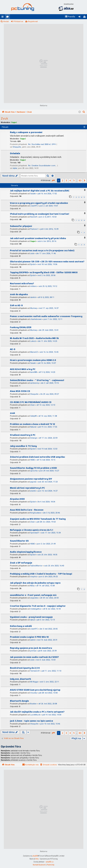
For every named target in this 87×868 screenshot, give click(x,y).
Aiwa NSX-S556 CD (20, 391)
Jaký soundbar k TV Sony (23, 446)
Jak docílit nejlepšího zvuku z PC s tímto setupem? (37, 712)
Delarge (34, 438)
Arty (37, 859)
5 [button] (74, 180)
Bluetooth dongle (19, 701)
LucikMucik (35, 715)
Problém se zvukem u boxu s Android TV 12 (32, 424)
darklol (33, 297)
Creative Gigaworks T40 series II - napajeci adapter (38, 606)
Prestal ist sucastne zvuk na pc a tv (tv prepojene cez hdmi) (42, 251)
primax (33, 651)
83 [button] (80, 180)
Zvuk (4, 118)
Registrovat (33, 22)
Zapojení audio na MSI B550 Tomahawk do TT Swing (38, 519)
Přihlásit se (18, 22)
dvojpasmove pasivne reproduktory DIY (31, 479)
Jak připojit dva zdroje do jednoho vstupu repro (35, 583)
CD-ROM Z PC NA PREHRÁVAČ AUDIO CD (31, 402)
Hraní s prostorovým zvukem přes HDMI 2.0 (33, 360)
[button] (53, 181)
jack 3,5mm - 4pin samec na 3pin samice (31, 721)
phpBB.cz (50, 862)
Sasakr (33, 194)
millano (33, 286)
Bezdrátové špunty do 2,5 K (25, 668)
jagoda (33, 482)
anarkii (33, 491)
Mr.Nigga (34, 682)
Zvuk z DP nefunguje (21, 563)
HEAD (33, 460)
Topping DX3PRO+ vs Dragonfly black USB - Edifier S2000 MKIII (44, 272)
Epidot (33, 264)
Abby (32, 586)
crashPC (34, 206)
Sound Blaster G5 (19, 541)
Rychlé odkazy (3, 17)
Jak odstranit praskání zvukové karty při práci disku (38, 238)
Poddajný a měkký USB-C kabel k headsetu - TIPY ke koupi (41, 574)
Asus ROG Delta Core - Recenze (27, 510)
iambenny (35, 383)
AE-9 (13, 349)
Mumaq (34, 308)
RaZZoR (34, 217)
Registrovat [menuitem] (85, 17)
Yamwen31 (35, 671)
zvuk (13, 413)
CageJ (14, 122)
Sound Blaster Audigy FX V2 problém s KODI (33, 468)
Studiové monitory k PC (23, 435)
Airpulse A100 (17, 499)
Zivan (32, 405)
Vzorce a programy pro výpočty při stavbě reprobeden (39, 203)
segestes (34, 598)
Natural (33, 427)
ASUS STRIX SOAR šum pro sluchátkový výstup (35, 690)
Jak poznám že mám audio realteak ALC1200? (34, 657)
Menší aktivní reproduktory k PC (27, 488)
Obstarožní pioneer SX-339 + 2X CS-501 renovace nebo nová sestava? (47, 262)
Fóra (8, 17)
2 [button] (62, 180)
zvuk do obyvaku (19, 294)
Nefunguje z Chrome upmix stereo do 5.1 (31, 530)
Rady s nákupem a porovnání (26, 132)
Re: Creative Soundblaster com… (42, 166)
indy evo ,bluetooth (20, 679)
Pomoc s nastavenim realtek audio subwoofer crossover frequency (46, 316)
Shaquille (17, 147)
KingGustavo (36, 513)
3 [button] (66, 180)
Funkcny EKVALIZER (21, 327)
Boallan (33, 704)
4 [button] (70, 180)
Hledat (6, 22)
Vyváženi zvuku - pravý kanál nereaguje (31, 617)
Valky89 (33, 416)
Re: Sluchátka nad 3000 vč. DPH (42, 144)
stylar (15, 168)
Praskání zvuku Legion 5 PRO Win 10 (29, 637)
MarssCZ (34, 352)
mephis (34, 577)
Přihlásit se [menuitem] (80, 17)
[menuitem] (70, 17)
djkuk (33, 620)
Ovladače (15, 153)
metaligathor (36, 609)
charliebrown (36, 319)
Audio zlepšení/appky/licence (26, 552)
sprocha (34, 471)
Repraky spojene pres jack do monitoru (31, 648)
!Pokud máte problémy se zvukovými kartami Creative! (40, 214)
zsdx (32, 253)
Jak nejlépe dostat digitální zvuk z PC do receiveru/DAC (40, 191)
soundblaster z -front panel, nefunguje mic (33, 595)
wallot (33, 640)
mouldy (33, 693)
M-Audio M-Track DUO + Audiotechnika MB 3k (34, 338)
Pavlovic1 (34, 229)
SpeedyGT (35, 533)
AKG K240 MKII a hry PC (23, 369)
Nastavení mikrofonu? (22, 283)
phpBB (35, 856)
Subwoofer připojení (21, 226)
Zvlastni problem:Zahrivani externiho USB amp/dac (38, 457)
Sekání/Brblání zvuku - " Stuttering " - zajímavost (37, 380)
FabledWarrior (36, 566)
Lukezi (33, 341)
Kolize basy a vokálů (21, 626)
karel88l (34, 372)
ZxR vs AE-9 (16, 305)
